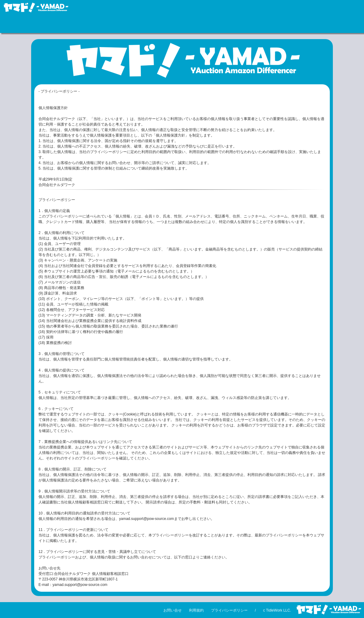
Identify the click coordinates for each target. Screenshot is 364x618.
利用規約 (196, 610)
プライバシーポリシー (229, 610)
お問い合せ (173, 610)
